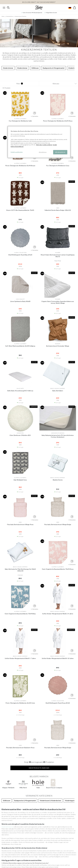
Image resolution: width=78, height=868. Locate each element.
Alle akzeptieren (60, 152)
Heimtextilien (10, 16)
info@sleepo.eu (68, 844)
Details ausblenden (17, 152)
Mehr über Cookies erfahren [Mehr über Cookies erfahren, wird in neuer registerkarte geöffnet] (44, 145)
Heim (3, 16)
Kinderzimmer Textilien (21, 16)
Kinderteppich (70, 755)
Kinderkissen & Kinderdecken (50, 755)
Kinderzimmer (8, 68)
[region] (39, 142)
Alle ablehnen (43, 152)
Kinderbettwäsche (7, 782)
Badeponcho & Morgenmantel (54, 68)
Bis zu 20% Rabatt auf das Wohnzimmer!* (39, 2)
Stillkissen (35, 68)
